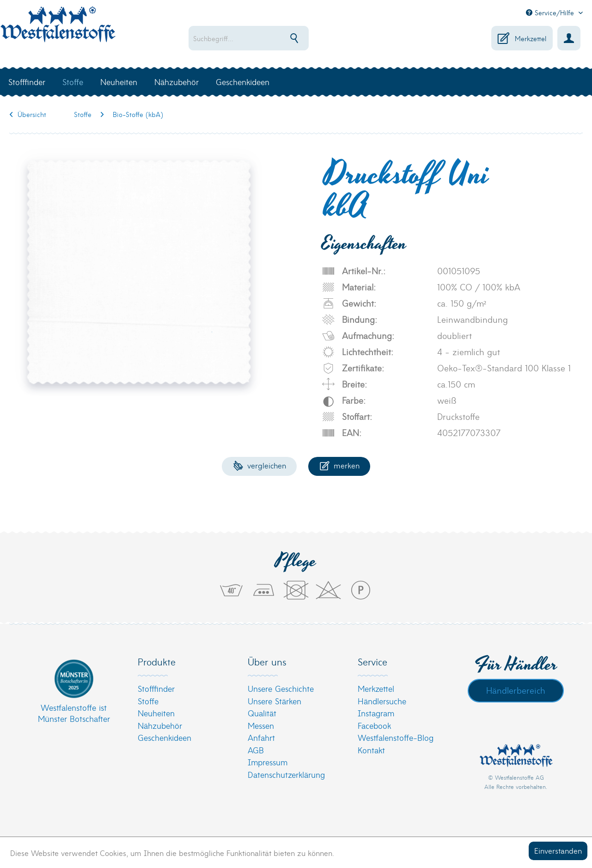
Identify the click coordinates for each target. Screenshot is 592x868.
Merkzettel (376, 688)
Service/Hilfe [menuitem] (551, 12)
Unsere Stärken (275, 701)
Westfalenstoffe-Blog (396, 737)
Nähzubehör (160, 725)
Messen (261, 725)
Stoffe (148, 701)
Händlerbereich (516, 690)
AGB (256, 750)
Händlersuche (382, 701)
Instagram (376, 713)
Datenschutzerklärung (286, 774)
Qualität (262, 713)
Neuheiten (156, 713)
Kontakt (371, 750)
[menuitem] (271, 38)
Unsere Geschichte (281, 688)
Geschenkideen (165, 737)
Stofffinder (156, 688)
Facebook (374, 725)
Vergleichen (259, 465)
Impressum (268, 762)
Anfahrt (261, 737)
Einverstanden (558, 850)
